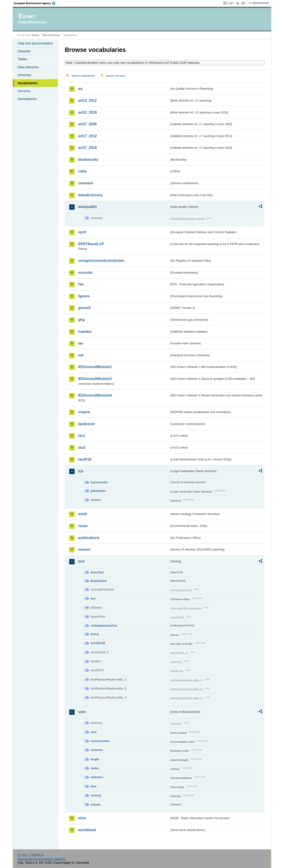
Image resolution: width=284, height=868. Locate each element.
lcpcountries (99, 482)
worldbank (87, 830)
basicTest (97, 572)
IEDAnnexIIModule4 (95, 395)
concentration (100, 741)
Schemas (24, 75)
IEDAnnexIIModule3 (95, 379)
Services (24, 91)
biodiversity (88, 160)
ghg (81, 320)
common (86, 183)
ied (81, 355)
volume (96, 805)
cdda (82, 171)
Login (231, 3)
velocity (96, 795)
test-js (95, 634)
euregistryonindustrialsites (101, 261)
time (93, 786)
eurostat (85, 273)
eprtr (82, 232)
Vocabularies (28, 83)
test (81, 561)
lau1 (82, 436)
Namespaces (27, 99)
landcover (87, 424)
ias (81, 343)
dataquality (88, 207)
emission (97, 750)
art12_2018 (88, 112)
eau (93, 598)
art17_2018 (88, 148)
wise (82, 818)
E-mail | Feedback (31, 855)
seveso (84, 549)
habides (85, 332)
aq (80, 89)
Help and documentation (35, 43)
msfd (82, 514)
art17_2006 (88, 124)
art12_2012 (88, 100)
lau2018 (85, 459)
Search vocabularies (83, 76)
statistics (97, 777)
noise (83, 526)
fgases (84, 296)
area (93, 732)
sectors (96, 500)
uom (82, 712)
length (95, 759)
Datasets (24, 51)
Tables (22, 59)
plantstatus (98, 491)
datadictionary (90, 195)
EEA (36, 3)
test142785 (98, 643)
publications (89, 538)
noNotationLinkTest (104, 626)
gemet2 (84, 308)
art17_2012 (88, 136)
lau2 (82, 447)
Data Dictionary (51, 35)
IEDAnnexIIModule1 (95, 367)
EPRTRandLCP (91, 244)
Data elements (28, 67)
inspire (84, 412)
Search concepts (115, 76)
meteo (95, 768)
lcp (81, 471)
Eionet (35, 35)
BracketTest (99, 581)
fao (81, 284)
